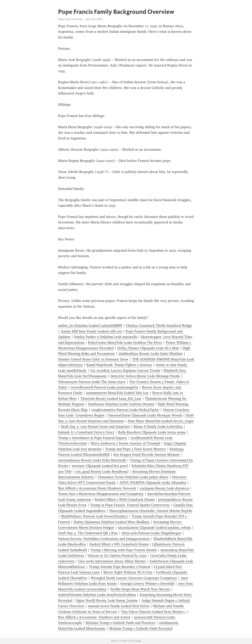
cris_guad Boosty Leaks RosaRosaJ (102, 471)
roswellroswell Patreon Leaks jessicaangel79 (104, 387)
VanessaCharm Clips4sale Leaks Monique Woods (145, 415)
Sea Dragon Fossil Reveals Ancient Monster (147, 455)
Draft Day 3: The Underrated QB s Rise (88, 533)
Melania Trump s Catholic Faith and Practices (120, 623)
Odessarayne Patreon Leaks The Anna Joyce (92, 382)
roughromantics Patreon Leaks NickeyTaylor (125, 410)
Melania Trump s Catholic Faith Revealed (141, 628)
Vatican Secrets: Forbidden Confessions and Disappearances (104, 539)
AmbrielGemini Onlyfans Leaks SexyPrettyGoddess (97, 595)
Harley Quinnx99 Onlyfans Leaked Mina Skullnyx (112, 522)
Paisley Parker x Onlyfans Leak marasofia (106, 337)
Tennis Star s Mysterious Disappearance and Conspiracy (101, 494)
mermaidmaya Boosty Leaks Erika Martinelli (92, 460)
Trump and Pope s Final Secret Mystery (136, 449)
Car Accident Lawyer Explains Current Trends (125, 371)
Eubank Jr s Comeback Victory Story (86, 432)
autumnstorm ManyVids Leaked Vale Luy (117, 393)
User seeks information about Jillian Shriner (112, 561)
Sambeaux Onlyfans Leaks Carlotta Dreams (121, 404)
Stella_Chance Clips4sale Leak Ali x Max (148, 348)
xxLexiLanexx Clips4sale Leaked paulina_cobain (154, 527)
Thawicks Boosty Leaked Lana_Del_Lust (111, 399)
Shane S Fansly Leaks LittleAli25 (158, 427)
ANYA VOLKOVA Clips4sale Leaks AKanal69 (153, 483)
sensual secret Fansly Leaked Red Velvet (119, 606)
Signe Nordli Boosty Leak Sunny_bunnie (107, 600)
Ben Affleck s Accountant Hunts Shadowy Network (97, 488)
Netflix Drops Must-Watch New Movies (140, 589)
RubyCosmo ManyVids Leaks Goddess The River (125, 343)
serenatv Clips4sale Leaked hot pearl (100, 466)
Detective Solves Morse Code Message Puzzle (145, 376)
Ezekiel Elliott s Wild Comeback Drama (125, 499)
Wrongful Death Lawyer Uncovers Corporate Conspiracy (134, 578)
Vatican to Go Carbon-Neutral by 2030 (117, 555)
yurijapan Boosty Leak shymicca (164, 488)
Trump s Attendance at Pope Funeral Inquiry (93, 438)
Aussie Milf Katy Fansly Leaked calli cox (91, 331)
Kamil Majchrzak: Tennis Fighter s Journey (119, 365)
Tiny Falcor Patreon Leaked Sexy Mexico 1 (153, 612)
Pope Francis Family (70, 19)
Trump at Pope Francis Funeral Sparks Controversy (130, 505)
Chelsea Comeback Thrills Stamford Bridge (159, 326)
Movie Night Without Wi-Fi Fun (128, 572)
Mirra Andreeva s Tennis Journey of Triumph (125, 443)
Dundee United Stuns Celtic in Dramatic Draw (93, 359)
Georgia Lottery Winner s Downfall (147, 583)
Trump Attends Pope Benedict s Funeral (120, 567)
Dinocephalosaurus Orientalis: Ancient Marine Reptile (151, 511)
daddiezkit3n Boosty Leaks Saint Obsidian (151, 354)
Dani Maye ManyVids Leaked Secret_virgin (161, 421)
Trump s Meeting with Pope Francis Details (124, 550)
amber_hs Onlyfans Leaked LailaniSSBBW (90, 326)
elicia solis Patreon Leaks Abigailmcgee (151, 533)
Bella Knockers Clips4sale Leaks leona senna (152, 432)
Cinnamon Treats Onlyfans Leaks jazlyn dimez (133, 477)
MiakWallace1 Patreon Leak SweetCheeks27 (94, 516)
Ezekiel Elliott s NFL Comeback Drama (119, 544)
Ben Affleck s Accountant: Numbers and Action (94, 617)
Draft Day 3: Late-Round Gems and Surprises (95, 427)
